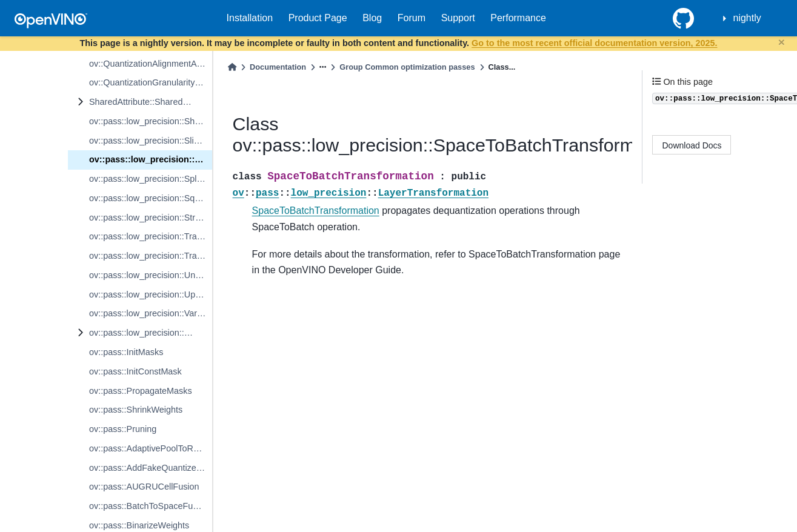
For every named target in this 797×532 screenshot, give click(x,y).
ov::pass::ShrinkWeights (136, 410)
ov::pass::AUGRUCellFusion (144, 487)
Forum (412, 18)
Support (458, 18)
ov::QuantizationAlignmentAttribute (151, 64)
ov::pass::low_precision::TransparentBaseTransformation (151, 236)
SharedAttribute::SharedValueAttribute (151, 102)
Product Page (318, 18)
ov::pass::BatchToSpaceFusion (149, 506)
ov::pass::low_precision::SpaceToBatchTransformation (151, 159)
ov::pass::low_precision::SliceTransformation (151, 141)
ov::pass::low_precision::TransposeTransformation (151, 256)
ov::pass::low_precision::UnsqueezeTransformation (151, 275)
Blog (372, 18)
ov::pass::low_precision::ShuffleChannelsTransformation (151, 121)
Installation (250, 18)
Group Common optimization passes (407, 67)
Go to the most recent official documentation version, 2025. (594, 43)
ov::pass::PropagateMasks (141, 391)
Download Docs (692, 145)
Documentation (278, 67)
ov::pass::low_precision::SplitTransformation (151, 179)
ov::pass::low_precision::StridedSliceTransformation (151, 218)
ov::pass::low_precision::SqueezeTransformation (151, 198)
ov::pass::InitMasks (126, 352)
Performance (518, 18)
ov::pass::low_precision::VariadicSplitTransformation (151, 313)
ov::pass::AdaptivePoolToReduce (151, 448)
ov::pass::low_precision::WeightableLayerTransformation (151, 333)
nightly (747, 18)
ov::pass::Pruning (123, 429)
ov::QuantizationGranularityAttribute (151, 82)
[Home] (232, 67)
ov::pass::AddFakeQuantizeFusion (151, 468)
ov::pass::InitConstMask (135, 371)
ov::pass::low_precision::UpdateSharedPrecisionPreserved (151, 294)
